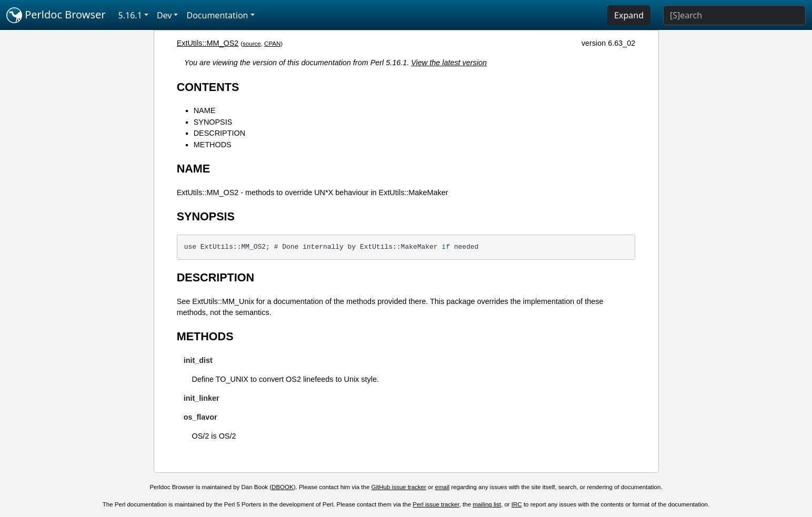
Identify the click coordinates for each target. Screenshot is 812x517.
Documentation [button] (217, 15)
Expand (629, 15)
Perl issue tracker (436, 504)
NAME (205, 110)
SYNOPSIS (213, 122)
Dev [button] (164, 15)
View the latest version (449, 63)
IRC (517, 504)
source (252, 44)
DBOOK (283, 487)
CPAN (272, 44)
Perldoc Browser (56, 15)
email (443, 487)
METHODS (213, 145)
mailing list (487, 504)
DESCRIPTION (219, 133)
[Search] (734, 15)
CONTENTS (208, 87)
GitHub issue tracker (399, 487)
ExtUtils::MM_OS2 (208, 43)
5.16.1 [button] (130, 15)
